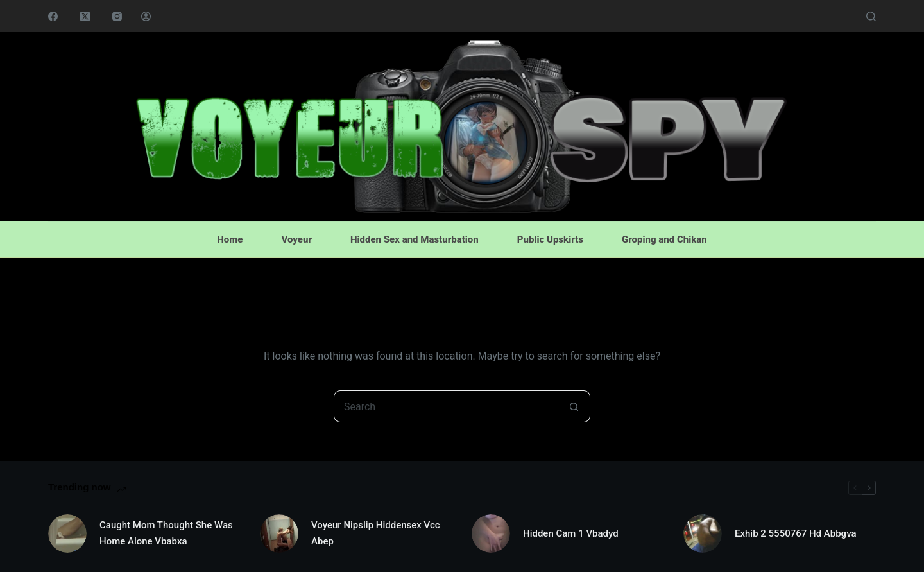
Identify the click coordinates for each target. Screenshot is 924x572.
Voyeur (296, 239)
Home (230, 239)
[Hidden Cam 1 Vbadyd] (491, 533)
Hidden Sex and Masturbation (415, 239)
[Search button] (574, 406)
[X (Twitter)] (85, 16)
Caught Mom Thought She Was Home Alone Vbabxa (166, 533)
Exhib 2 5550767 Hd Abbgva (796, 533)
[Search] (871, 16)
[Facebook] (53, 16)
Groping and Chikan (664, 239)
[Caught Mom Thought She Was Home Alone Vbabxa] (67, 533)
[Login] (146, 16)
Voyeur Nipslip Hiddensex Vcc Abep (376, 533)
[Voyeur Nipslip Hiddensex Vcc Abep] (279, 533)
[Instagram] (117, 16)
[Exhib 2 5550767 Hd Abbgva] (703, 533)
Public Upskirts (550, 239)
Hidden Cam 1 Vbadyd (571, 533)
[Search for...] (446, 406)
